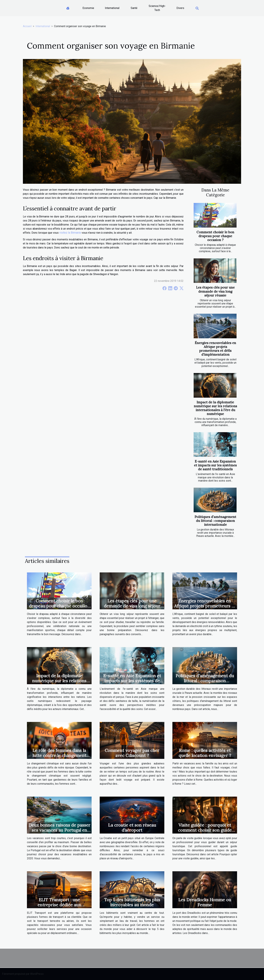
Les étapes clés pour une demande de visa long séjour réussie (215, 291)
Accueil (27, 26)
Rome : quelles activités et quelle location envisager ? (205, 753)
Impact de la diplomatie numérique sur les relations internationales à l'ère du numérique (215, 408)
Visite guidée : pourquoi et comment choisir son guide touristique (205, 830)
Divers (180, 8)
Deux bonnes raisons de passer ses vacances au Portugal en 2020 (59, 830)
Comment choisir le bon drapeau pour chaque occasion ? (215, 236)
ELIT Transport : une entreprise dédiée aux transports (59, 905)
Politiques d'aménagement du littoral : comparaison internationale (215, 521)
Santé (134, 8)
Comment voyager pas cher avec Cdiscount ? (132, 753)
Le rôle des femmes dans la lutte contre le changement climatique (59, 755)
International (112, 8)
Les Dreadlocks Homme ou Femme (205, 902)
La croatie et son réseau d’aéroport (132, 828)
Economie (88, 8)
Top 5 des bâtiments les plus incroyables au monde (132, 902)
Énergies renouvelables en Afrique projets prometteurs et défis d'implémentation (215, 349)
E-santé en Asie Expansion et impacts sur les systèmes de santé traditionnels (215, 465)
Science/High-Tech (157, 8)
